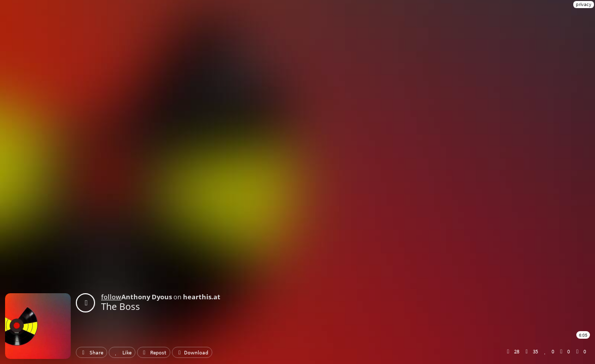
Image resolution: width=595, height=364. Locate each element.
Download (192, 352)
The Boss (121, 306)
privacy (584, 4)
